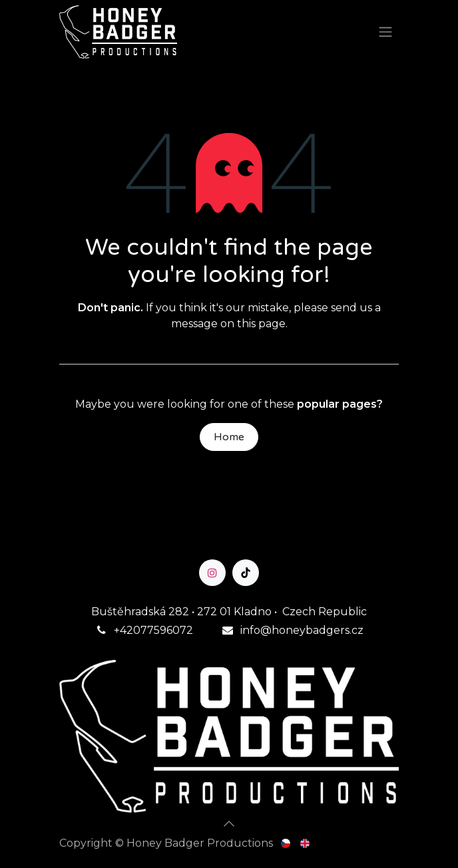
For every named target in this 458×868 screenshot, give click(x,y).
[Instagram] (212, 573)
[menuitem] (287, 843)
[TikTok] (246, 573)
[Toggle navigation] (385, 32)
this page (261, 324)
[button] (229, 823)
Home (229, 437)
